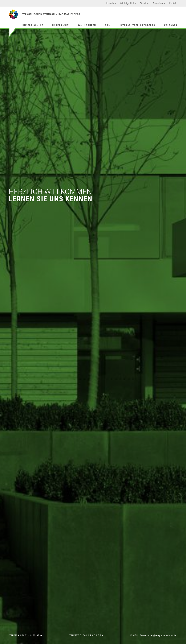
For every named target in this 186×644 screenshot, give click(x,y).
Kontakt (173, 3)
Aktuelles (111, 3)
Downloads (159, 3)
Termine (144, 3)
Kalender (171, 25)
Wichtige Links (128, 3)
